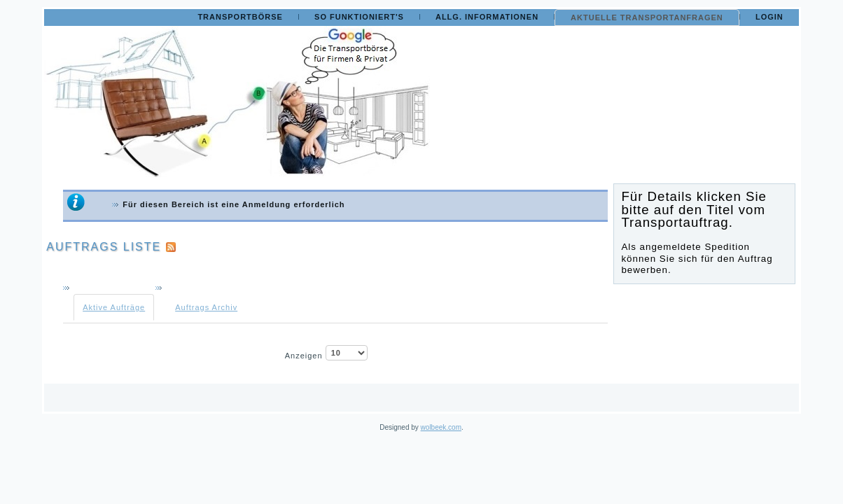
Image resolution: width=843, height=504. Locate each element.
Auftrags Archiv (206, 307)
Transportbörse (240, 17)
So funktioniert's (359, 17)
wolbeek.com (441, 427)
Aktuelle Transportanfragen (647, 17)
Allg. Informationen (487, 17)
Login (769, 17)
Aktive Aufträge (114, 307)
